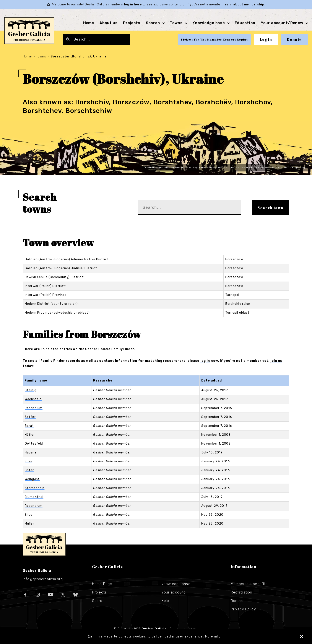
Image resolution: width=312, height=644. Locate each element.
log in (205, 361)
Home (89, 23)
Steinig (31, 390)
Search (153, 23)
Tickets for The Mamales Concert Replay (214, 39)
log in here (133, 4)
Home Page (102, 584)
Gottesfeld (34, 444)
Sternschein (35, 488)
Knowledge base (209, 23)
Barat (29, 426)
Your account (173, 592)
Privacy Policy (243, 609)
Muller (29, 524)
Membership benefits (249, 584)
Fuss (28, 461)
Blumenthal (34, 497)
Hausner (31, 452)
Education (245, 23)
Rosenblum (34, 408)
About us (109, 23)
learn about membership (244, 4)
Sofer (29, 470)
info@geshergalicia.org (43, 579)
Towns (176, 23)
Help (165, 601)
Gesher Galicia (44, 544)
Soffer (30, 417)
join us (276, 361)
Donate (294, 39)
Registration (241, 592)
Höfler (30, 435)
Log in (266, 39)
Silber (29, 515)
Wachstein (33, 399)
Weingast (32, 479)
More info (213, 637)
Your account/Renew (282, 23)
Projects (132, 23)
